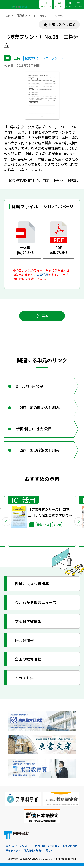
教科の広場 (58, 5)
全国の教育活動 (28, 660)
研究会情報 (24, 642)
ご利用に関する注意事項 (48, 847)
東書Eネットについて (18, 847)
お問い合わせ (14, 852)
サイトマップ (32, 852)
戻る (42, 316)
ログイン (69, 5)
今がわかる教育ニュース (36, 604)
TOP (7, 16)
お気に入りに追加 (62, 25)
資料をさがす (44, 5)
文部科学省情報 (28, 623)
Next (78, 523)
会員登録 (42, 275)
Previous (6, 523)
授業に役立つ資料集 (32, 585)
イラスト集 (24, 679)
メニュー (78, 5)
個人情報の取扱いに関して (59, 852)
